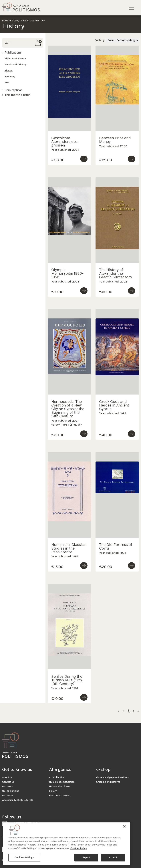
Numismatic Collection (62, 782)
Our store (7, 796)
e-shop (14, 21)
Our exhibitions (11, 791)
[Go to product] (84, 159)
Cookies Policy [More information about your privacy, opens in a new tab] (79, 851)
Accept (113, 860)
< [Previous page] (119, 711)
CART (8, 43)
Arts (7, 83)
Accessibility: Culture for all (17, 800)
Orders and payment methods (113, 777)
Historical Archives (59, 787)
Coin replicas (13, 90)
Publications (13, 53)
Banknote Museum (60, 796)
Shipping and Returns (108, 782)
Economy (10, 77)
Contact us (8, 782)
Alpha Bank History (15, 59)
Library (53, 791)
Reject (86, 860)
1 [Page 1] (124, 711)
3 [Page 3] (133, 711)
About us (7, 777)
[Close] (124, 829)
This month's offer (17, 95)
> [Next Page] (138, 711)
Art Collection (57, 777)
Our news (7, 787)
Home (5, 21)
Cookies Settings (24, 860)
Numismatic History (16, 65)
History (9, 71)
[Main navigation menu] (132, 8)
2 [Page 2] (128, 711)
